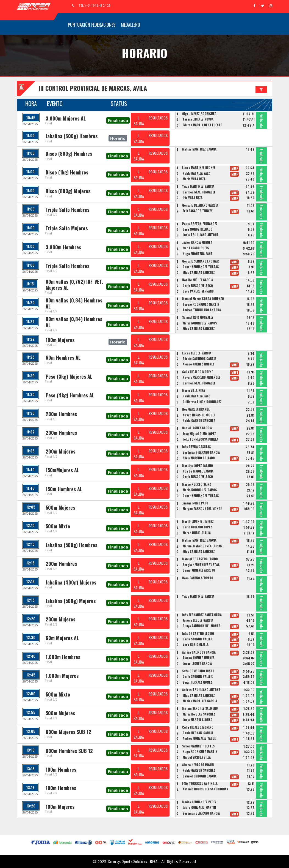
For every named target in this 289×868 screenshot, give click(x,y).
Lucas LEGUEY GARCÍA (197, 353)
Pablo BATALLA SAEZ (196, 173)
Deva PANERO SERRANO (198, 291)
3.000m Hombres (63, 247)
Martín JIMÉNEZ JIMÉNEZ (198, 522)
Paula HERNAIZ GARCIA (198, 733)
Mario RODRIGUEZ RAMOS (200, 323)
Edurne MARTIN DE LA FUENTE (202, 125)
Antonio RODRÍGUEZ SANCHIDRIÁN (205, 789)
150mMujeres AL (62, 470)
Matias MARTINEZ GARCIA (199, 149)
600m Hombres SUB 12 (69, 751)
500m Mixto (58, 526)
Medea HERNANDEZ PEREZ (199, 802)
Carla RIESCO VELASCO (198, 286)
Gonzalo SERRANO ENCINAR (200, 261)
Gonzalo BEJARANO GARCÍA (200, 205)
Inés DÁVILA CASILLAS (196, 447)
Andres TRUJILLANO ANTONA (202, 310)
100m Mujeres (60, 340)
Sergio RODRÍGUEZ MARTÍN (201, 304)
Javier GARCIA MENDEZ (197, 242)
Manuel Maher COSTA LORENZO (203, 299)
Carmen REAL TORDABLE (199, 192)
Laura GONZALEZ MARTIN (199, 807)
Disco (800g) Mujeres (68, 191)
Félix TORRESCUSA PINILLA (200, 439)
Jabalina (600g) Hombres (72, 136)
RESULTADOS (158, 118)
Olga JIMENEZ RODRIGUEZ (199, 114)
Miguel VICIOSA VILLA (197, 757)
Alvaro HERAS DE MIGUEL (199, 415)
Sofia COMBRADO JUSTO (198, 671)
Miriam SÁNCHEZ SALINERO (200, 708)
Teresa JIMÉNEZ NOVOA (198, 119)
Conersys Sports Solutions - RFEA (133, 861)
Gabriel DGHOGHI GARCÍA (200, 776)
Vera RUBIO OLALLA (196, 645)
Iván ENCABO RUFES (196, 248)
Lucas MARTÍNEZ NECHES (199, 168)
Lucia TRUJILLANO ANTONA (201, 235)
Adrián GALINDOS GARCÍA (199, 359)
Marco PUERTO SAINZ (197, 484)
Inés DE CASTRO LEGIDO (198, 634)
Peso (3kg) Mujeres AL (69, 376)
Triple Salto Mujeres (67, 228)
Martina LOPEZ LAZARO (198, 466)
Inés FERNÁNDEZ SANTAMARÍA (202, 615)
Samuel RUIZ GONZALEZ (198, 317)
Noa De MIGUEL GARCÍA (198, 280)
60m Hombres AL (63, 357)
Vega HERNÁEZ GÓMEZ (197, 682)
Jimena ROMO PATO (195, 503)
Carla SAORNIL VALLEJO (198, 639)
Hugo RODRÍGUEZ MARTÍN (200, 752)
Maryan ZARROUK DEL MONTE (202, 509)
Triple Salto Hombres (67, 210)
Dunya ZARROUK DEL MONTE (201, 626)
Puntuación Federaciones (92, 25)
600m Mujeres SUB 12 (68, 732)
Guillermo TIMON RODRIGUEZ (202, 402)
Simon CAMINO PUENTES (198, 746)
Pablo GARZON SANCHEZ (199, 421)
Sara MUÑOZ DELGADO (198, 229)
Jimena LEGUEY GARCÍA (198, 620)
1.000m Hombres (63, 657)
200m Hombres (61, 414)
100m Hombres (61, 769)
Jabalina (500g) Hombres (71, 545)
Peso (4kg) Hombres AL (70, 395)
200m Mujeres (60, 451)
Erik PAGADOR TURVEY (198, 211)
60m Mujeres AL (62, 638)
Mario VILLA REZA (194, 179)
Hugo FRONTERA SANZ (198, 254)
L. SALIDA (139, 121)
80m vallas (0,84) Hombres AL (74, 303)
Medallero (130, 25)
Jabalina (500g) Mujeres (71, 601)
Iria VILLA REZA (193, 198)
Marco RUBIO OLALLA (197, 533)
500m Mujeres (60, 507)
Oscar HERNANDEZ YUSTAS (201, 267)
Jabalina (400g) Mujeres (71, 582)
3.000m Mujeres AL (66, 118)
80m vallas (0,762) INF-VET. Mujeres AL (74, 285)
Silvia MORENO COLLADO (199, 458)
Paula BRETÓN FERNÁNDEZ (200, 224)
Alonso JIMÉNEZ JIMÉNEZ (198, 364)
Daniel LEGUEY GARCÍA (197, 428)
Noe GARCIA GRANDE (196, 409)
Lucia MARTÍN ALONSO (198, 720)
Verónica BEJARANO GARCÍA (201, 452)
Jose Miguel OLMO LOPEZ (199, 434)
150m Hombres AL (64, 489)
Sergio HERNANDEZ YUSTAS (201, 565)
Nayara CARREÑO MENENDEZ (202, 377)
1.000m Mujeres (62, 676)
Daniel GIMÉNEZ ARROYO (199, 570)
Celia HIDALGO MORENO (198, 372)
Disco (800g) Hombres (69, 154)
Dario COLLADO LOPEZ (197, 527)
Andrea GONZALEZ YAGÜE (199, 738)
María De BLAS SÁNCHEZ (199, 714)
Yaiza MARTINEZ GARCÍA (198, 186)
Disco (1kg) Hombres (67, 172)
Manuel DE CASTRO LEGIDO (200, 559)
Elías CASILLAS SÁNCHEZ (199, 272)
